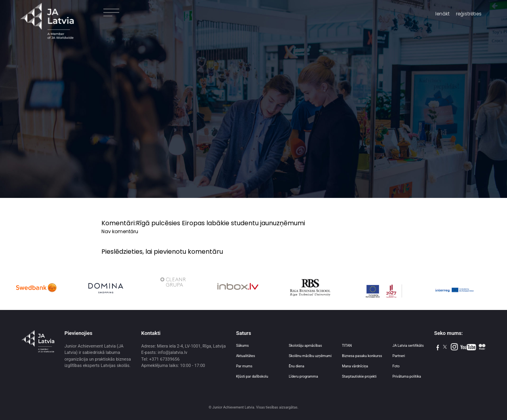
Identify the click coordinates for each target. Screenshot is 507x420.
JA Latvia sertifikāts (408, 346)
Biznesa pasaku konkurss (362, 356)
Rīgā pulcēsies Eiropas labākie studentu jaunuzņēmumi (220, 223)
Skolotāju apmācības (305, 346)
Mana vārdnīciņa (355, 366)
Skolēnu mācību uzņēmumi (310, 356)
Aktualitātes (246, 356)
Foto (396, 366)
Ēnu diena (296, 366)
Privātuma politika (407, 376)
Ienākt (442, 14)
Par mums (244, 366)
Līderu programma (303, 376)
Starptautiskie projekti (359, 376)
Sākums (242, 346)
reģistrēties (469, 14)
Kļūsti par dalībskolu (252, 376)
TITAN (347, 346)
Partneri (399, 356)
